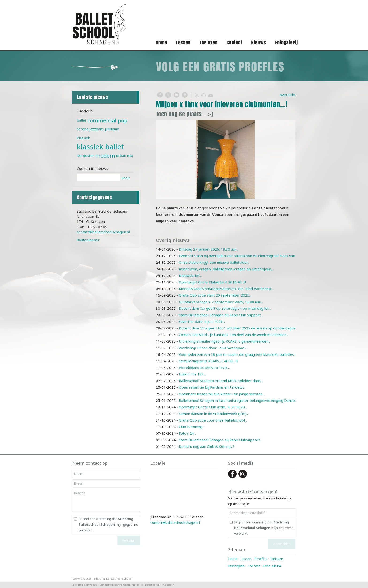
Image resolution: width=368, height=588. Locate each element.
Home (233, 559)
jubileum (112, 129)
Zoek (126, 178)
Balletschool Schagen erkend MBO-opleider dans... (221, 381)
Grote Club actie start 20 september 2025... (215, 295)
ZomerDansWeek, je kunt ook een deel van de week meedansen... (234, 335)
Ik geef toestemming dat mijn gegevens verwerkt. (108, 524)
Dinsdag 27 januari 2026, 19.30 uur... (208, 249)
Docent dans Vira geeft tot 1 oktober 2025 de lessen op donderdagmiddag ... (243, 328)
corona (82, 129)
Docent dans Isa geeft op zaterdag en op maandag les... (225, 308)
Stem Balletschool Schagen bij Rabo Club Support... (221, 315)
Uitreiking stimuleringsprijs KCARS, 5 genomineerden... (225, 341)
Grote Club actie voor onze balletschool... (213, 420)
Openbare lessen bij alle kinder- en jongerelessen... (222, 394)
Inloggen (77, 585)
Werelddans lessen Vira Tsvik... (204, 367)
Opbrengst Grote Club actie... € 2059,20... (213, 407)
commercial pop (107, 120)
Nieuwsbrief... (190, 275)
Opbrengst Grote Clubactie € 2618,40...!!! (212, 282)
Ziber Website (91, 585)
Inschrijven (236, 566)
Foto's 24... (187, 433)
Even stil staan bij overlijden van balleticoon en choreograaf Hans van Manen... (244, 256)
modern (105, 156)
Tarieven (277, 559)
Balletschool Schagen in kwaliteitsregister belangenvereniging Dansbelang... (242, 400)
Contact (254, 566)
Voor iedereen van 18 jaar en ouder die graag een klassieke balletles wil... (240, 354)
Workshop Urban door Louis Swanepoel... (213, 348)
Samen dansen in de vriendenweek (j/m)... (214, 414)
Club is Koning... (192, 427)
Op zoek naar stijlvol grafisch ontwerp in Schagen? (149, 585)
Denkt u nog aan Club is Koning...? (207, 446)
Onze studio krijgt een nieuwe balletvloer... (214, 262)
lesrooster (85, 155)
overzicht (288, 95)
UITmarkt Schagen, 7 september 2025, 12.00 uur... (220, 302)
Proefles (261, 559)
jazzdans (97, 129)
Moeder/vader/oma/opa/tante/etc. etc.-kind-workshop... (226, 289)
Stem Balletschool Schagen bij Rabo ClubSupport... (220, 440)
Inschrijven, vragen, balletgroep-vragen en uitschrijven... (226, 269)
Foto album (272, 566)
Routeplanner (88, 240)
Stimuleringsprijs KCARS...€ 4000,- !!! (208, 361)
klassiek (83, 138)
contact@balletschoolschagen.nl (103, 232)
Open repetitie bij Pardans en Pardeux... (212, 387)
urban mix (125, 155)
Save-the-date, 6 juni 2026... (202, 321)
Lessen (246, 559)
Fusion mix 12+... (192, 374)
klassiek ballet (100, 147)
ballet (82, 120)
